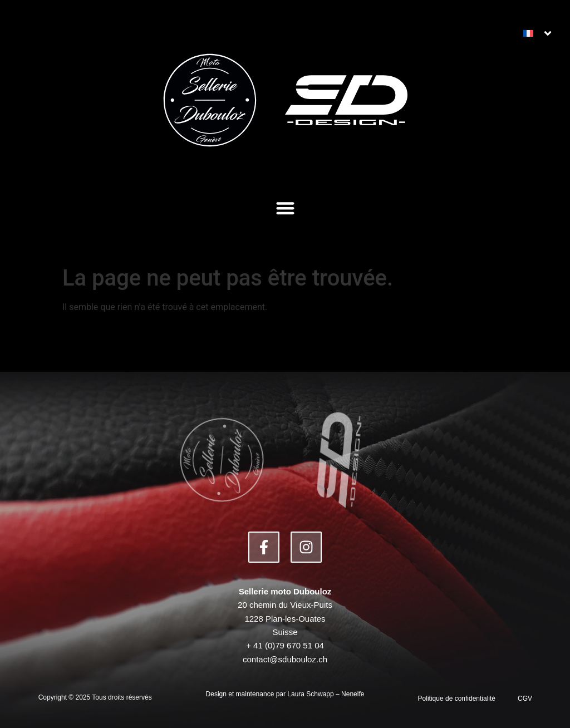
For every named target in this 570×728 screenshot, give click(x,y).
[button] (285, 208)
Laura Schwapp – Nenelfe (326, 694)
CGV (525, 699)
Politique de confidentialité (457, 699)
